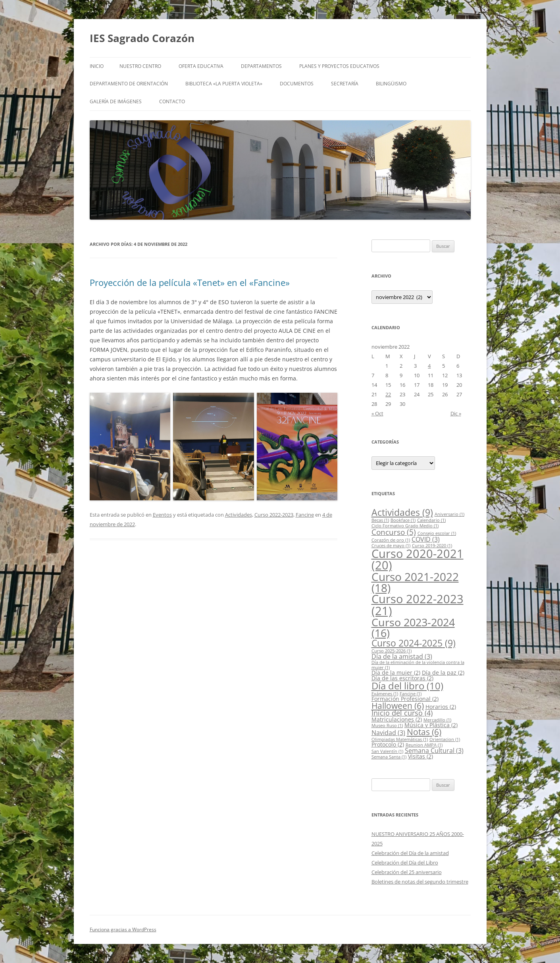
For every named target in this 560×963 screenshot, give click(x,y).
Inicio (97, 66)
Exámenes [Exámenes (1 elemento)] (385, 694)
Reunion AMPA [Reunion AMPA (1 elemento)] (424, 745)
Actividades (239, 515)
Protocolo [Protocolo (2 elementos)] (388, 744)
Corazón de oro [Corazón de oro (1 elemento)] (391, 540)
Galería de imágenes (116, 101)
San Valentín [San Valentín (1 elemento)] (387, 751)
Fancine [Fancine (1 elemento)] (411, 694)
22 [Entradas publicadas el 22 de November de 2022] (388, 394)
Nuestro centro (140, 66)
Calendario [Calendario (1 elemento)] (431, 520)
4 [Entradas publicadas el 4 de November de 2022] (429, 366)
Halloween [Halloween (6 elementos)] (398, 706)
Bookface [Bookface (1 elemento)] (403, 520)
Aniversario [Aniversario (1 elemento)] (449, 514)
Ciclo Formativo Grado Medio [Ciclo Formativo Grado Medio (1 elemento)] (405, 526)
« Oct (377, 413)
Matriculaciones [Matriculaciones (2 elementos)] (397, 719)
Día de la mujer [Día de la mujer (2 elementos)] (396, 673)
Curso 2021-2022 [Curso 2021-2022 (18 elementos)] (415, 582)
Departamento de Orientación (129, 84)
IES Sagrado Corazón (142, 38)
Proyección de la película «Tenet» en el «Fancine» (190, 282)
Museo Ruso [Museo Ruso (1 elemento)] (387, 726)
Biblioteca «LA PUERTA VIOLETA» (224, 84)
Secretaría (345, 84)
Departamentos (261, 66)
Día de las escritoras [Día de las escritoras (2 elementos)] (402, 678)
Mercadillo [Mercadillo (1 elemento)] (437, 720)
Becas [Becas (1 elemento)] (380, 520)
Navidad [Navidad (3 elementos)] (388, 733)
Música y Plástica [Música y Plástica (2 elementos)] (431, 725)
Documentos (297, 84)
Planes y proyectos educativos (339, 66)
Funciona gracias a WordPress (123, 929)
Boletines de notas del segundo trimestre (420, 882)
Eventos (162, 515)
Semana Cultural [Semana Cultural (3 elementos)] (434, 751)
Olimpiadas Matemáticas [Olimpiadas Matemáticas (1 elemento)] (400, 739)
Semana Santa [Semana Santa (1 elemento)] (389, 757)
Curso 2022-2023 (274, 515)
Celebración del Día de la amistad (410, 853)
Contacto (172, 101)
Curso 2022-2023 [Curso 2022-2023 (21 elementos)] (418, 605)
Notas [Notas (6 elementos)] (424, 732)
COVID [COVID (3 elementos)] (426, 539)
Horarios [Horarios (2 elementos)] (441, 707)
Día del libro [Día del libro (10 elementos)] (407, 686)
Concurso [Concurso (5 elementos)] (394, 532)
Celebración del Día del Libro (405, 863)
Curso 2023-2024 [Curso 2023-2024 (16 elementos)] (413, 627)
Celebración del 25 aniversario (407, 872)
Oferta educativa (201, 66)
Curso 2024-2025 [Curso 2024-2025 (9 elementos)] (414, 643)
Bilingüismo (391, 84)
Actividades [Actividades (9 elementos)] (402, 512)
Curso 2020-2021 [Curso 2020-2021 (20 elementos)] (418, 559)
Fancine (305, 515)
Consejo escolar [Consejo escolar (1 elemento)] (437, 533)
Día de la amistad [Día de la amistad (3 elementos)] (402, 656)
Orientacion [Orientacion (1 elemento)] (445, 739)
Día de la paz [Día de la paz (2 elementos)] (443, 673)
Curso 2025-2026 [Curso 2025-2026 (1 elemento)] (392, 651)
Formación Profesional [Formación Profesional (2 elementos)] (405, 699)
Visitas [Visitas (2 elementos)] (420, 756)
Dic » (456, 413)
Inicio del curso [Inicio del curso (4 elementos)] (402, 713)
